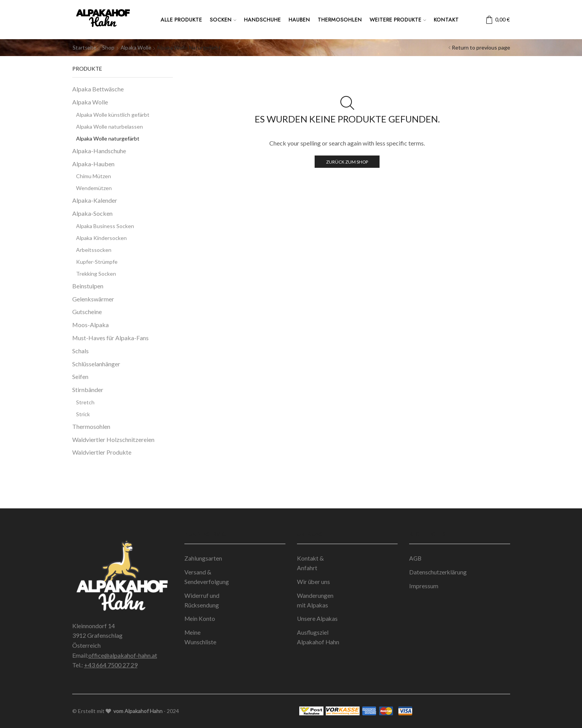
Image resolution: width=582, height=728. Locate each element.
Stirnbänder (88, 390)
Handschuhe (262, 20)
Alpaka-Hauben (93, 163)
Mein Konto (200, 620)
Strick (83, 414)
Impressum (424, 587)
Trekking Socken (96, 273)
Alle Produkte (181, 20)
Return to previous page (481, 47)
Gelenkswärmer (93, 299)
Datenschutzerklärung (439, 573)
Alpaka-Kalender (95, 200)
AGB (416, 558)
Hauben (299, 20)
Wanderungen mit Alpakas (315, 601)
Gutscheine (87, 312)
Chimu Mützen (94, 176)
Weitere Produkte (398, 20)
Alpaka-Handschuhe (99, 150)
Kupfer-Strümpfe (97, 261)
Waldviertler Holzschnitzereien (113, 439)
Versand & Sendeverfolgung (207, 578)
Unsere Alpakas (318, 620)
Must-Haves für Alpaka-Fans (110, 338)
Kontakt (446, 20)
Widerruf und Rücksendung (202, 601)
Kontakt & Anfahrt (311, 563)
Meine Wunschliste (201, 639)
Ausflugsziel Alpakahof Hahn (318, 639)
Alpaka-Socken (92, 213)
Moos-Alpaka (90, 325)
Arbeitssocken (94, 249)
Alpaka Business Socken (105, 226)
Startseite (85, 47)
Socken (223, 20)
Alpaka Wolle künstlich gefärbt (113, 114)
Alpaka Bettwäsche (98, 89)
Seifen (80, 376)
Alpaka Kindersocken (101, 237)
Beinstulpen (88, 285)
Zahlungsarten (203, 558)
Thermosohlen (340, 20)
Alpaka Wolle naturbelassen (109, 126)
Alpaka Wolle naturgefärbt (108, 138)
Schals (80, 350)
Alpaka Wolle (137, 47)
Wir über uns (314, 582)
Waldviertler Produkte (102, 452)
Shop (109, 47)
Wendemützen (94, 188)
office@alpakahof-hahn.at (123, 655)
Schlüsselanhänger (96, 363)
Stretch (85, 402)
